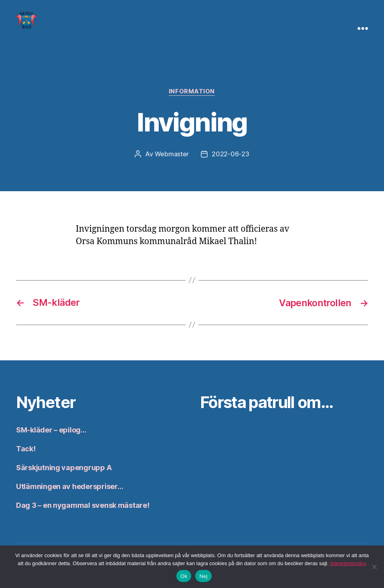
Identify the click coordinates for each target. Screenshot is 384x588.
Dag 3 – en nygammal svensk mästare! (83, 505)
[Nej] (374, 567)
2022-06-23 (230, 154)
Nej (203, 576)
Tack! (26, 448)
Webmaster (172, 154)
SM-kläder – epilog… (51, 429)
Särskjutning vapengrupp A (64, 467)
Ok (184, 576)
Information (192, 92)
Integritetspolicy (348, 563)
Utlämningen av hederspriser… (70, 486)
